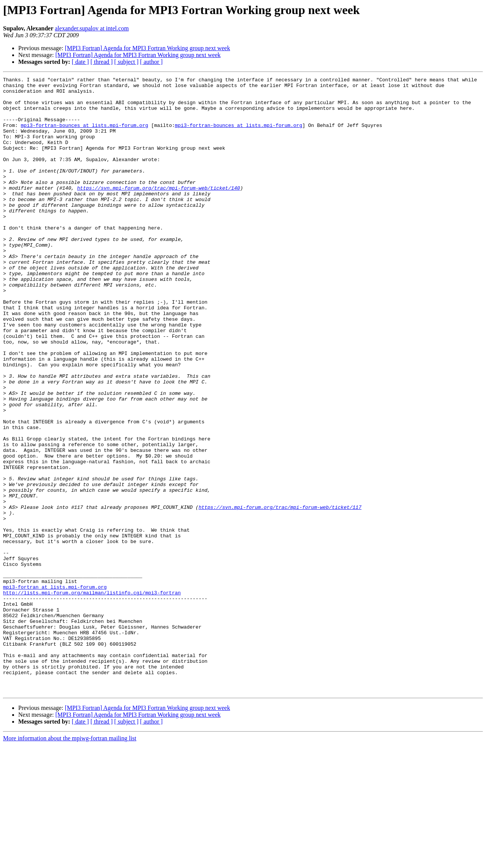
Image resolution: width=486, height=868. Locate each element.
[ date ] (80, 62)
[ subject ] (126, 62)
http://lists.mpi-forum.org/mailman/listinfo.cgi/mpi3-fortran (92, 696)
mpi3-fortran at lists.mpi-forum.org (55, 689)
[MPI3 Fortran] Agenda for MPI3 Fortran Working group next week (148, 48)
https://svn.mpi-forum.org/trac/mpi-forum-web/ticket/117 (280, 594)
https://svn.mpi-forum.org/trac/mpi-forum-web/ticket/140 (159, 211)
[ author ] (151, 62)
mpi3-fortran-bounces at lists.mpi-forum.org (84, 135)
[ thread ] (102, 62)
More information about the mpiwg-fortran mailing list (70, 861)
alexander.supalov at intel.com (92, 28)
